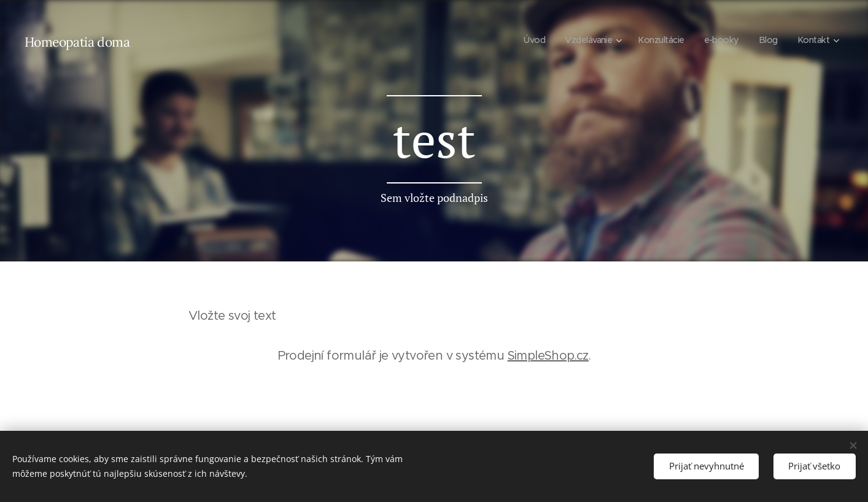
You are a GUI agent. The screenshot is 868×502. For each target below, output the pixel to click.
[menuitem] (524, 40)
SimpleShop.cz (548, 356)
